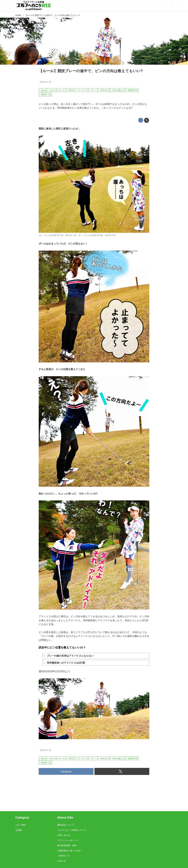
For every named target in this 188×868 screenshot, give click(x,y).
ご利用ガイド (64, 856)
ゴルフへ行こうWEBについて (71, 830)
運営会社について (66, 825)
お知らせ (61, 861)
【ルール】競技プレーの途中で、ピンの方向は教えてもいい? (91, 71)
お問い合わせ (64, 835)
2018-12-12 (45, 82)
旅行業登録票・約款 (67, 845)
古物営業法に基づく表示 (69, 851)
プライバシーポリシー (68, 840)
